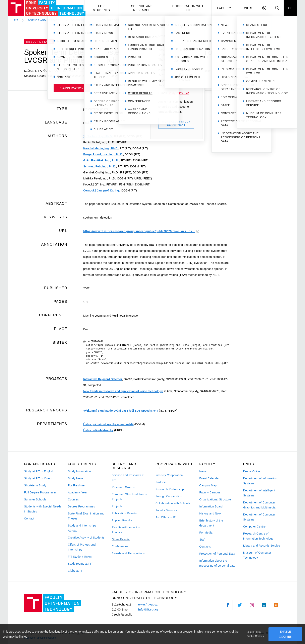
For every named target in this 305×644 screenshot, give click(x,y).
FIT (16, 20)
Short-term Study (35, 485)
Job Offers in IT (166, 517)
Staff (202, 540)
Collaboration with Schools (173, 503)
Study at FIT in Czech (38, 478)
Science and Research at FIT (128, 478)
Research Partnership (170, 489)
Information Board (211, 506)
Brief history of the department (211, 523)
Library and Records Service (262, 546)
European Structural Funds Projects (129, 497)
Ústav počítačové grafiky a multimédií (108, 424)
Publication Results (124, 513)
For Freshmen (77, 485)
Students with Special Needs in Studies (43, 509)
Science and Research (142, 8)
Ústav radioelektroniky (98, 430)
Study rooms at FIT (80, 564)
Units (247, 8)
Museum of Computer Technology (257, 555)
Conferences (120, 546)
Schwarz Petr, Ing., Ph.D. (100, 166)
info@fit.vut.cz (148, 610)
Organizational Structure (215, 499)
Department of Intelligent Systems (259, 493)
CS (290, 8)
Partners (161, 482)
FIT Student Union (80, 557)
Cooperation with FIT (188, 8)
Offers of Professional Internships (82, 547)
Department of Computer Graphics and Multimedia (259, 505)
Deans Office (252, 471)
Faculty (224, 8)
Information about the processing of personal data (217, 563)
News (203, 471)
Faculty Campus (210, 492)
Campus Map (208, 485)
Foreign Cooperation (169, 496)
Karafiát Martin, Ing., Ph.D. (101, 148)
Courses (73, 499)
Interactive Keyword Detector (103, 379)
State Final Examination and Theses (86, 516)
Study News (76, 478)
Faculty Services (166, 510)
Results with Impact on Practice (127, 530)
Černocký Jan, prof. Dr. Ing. (102, 190)
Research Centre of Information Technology (258, 536)
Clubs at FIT (76, 571)
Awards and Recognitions (128, 553)
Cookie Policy (254, 632)
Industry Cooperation (169, 475)
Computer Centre (254, 527)
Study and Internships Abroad (82, 528)
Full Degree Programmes (40, 492)
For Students (102, 8)
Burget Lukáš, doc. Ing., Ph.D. (103, 154)
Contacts (205, 547)
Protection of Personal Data (217, 554)
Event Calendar (209, 478)
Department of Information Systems (260, 481)
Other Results (121, 539)
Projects (117, 506)
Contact (29, 518)
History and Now (210, 513)
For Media (206, 533)
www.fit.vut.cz (148, 605)
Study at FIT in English (39, 471)
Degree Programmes (81, 506)
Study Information (79, 471)
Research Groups (123, 487)
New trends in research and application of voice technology (123, 391)
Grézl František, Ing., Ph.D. (101, 160)
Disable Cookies (255, 636)
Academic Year (78, 492)
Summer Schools (35, 499)
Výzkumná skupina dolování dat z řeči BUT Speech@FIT (121, 411)
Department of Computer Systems (259, 517)
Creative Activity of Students (86, 538)
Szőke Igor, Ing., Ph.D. (98, 136)
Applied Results (122, 520)
